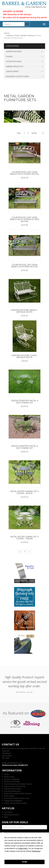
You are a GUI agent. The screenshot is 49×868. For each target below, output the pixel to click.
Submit (27, 24)
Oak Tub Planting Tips (12, 791)
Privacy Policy (9, 777)
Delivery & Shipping (11, 779)
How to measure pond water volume (18, 784)
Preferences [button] (36, 851)
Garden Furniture (27, 35)
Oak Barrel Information (13, 789)
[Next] (29, 552)
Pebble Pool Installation (13, 801)
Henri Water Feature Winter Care (17, 798)
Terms (6, 774)
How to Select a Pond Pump (15, 786)
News (6, 817)
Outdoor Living (12, 35)
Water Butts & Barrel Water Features (18, 793)
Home (7, 33)
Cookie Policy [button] (23, 848)
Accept (25, 862)
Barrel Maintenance (12, 815)
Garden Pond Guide (12, 781)
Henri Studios (9, 796)
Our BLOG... (9, 812)
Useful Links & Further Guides (15, 803)
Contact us (11, 744)
